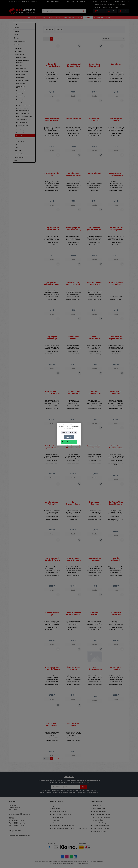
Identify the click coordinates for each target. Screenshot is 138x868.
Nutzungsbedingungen (91, 790)
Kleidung (17, 31)
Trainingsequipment (20, 41)
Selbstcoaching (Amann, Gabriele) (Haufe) (52, 65)
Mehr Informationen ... (69, 428)
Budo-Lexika (19, 65)
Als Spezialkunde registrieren (102, 823)
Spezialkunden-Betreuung (101, 826)
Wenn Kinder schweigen (95, 618)
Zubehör (17, 45)
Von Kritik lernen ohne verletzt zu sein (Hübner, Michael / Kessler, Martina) (73, 285)
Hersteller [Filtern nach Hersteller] (49, 30)
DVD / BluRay (19, 151)
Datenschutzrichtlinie (77, 790)
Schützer (17, 38)
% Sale (16, 161)
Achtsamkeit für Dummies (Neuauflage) (116, 673)
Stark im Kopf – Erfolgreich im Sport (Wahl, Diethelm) (52, 730)
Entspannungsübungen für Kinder (95, 450)
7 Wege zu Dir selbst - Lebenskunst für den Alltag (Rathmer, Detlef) (52, 230)
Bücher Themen (19, 55)
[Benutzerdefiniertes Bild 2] (56, 847)
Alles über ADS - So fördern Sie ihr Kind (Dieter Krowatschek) (52, 395)
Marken (16, 28)
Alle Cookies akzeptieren (69, 442)
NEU (15, 24)
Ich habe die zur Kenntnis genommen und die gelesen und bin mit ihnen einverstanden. (70, 792)
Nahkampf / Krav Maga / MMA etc (25, 116)
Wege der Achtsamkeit (116, 563)
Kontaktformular (24, 836)
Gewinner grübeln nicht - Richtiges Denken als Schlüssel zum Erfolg (73, 395)
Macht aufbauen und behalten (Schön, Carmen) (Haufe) (73, 65)
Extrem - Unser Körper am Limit (95, 65)
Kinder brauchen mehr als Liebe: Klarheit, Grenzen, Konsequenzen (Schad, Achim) (95, 506)
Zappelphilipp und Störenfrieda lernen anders (73, 450)
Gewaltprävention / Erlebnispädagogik (21, 87)
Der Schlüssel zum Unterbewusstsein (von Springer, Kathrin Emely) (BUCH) (116, 175)
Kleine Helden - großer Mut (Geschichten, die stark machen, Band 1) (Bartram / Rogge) (95, 120)
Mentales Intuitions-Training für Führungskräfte (52, 506)
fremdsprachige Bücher (22, 97)
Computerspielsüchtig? (52, 618)
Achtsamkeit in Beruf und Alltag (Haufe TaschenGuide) (116, 230)
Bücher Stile (18, 52)
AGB (78, 792)
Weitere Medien (19, 154)
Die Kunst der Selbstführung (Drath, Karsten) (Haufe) (52, 285)
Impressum (55, 806)
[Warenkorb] (124, 11)
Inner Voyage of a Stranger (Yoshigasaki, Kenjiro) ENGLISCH (116, 120)
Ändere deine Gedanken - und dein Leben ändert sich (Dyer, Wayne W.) (116, 450)
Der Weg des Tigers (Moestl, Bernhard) (116, 506)
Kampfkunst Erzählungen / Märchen (25, 106)
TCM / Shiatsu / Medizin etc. (23, 119)
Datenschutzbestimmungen (54, 792)
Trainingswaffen (20, 94)
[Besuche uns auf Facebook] (63, 857)
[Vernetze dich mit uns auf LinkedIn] (75, 857)
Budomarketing (19, 157)
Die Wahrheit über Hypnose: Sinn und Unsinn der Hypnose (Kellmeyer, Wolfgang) (116, 340)
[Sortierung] (114, 39)
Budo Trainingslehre (21, 58)
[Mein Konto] (112, 11)
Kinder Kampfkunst (21, 68)
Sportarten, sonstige (21, 139)
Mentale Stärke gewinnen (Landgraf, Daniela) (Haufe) (73, 175)
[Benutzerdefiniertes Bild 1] (50, 847)
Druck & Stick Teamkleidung (101, 814)
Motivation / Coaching (22, 100)
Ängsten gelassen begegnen (73, 673)
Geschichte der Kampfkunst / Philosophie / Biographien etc (23, 110)
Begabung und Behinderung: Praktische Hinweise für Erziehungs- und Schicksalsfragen (52, 340)
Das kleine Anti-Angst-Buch (116, 395)
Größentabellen (98, 806)
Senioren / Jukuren (21, 91)
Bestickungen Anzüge (99, 812)
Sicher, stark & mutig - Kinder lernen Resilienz (95, 285)
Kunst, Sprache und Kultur (23, 113)
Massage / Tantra (21, 133)
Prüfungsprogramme (21, 77)
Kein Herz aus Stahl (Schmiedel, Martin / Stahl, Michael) (52, 563)
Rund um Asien (20, 145)
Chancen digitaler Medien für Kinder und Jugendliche (73, 563)
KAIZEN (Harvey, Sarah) (73, 729)
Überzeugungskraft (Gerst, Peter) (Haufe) (73, 230)
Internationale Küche (21, 148)
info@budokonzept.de (16, 831)
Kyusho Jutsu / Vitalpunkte (23, 80)
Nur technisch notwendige (69, 432)
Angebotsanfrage (98, 820)
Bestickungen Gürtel (99, 809)
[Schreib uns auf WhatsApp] (71, 857)
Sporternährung (20, 130)
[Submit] (83, 787)
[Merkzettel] (99, 11)
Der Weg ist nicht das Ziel (52, 175)
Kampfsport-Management (101, 828)
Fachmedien (18, 48)
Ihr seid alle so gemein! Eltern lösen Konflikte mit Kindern (95, 230)
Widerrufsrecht (56, 820)
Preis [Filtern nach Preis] (59, 30)
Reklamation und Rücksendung (61, 814)
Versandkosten (65, 862)
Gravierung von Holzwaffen (101, 817)
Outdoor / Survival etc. (22, 142)
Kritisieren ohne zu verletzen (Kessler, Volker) (52, 120)
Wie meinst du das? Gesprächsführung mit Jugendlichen (52, 673)
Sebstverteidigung (21, 83)
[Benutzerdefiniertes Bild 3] (68, 847)
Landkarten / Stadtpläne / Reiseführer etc (22, 61)
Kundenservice (57, 801)
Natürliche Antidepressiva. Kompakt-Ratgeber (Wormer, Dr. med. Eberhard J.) (95, 340)
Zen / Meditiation (20, 103)
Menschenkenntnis (95, 174)
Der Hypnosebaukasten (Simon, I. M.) (73, 506)
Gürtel (16, 35)
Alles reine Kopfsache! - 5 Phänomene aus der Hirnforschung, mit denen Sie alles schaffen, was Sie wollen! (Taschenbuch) (95, 395)
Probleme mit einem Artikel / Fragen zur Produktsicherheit (70, 828)
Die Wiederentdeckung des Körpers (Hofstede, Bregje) (95, 673)
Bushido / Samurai (21, 74)
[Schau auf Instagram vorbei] (67, 857)
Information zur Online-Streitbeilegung (64, 826)
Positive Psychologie (73, 119)
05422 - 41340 (108, 5)
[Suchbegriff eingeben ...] (62, 11)
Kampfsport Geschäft (99, 831)
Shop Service (97, 801)
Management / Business (22, 71)
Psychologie (19, 136)
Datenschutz (56, 809)
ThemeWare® (85, 864)
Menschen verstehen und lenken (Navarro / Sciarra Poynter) (73, 618)
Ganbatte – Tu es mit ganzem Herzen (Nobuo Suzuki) (52, 450)
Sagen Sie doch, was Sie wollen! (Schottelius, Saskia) (116, 285)
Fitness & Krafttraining (22, 122)
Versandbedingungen (58, 817)
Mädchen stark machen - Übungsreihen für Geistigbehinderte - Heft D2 (73, 340)
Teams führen (116, 64)
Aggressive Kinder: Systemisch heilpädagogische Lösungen (95, 563)
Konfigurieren (69, 437)
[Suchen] (84, 11)
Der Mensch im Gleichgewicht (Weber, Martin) (116, 618)
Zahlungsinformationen (59, 812)
